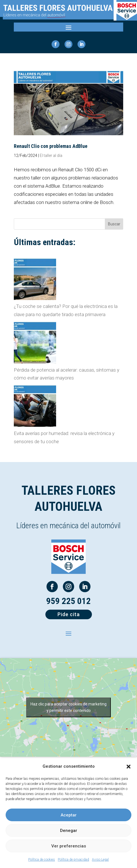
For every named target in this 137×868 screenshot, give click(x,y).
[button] (129, 767)
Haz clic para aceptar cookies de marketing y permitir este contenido (68, 707)
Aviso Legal (100, 860)
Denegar (69, 831)
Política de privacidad (73, 860)
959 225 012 (68, 601)
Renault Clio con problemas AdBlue (51, 146)
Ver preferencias (69, 846)
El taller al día (51, 156)
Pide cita (69, 614)
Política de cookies (42, 860)
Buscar (114, 224)
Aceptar (69, 815)
